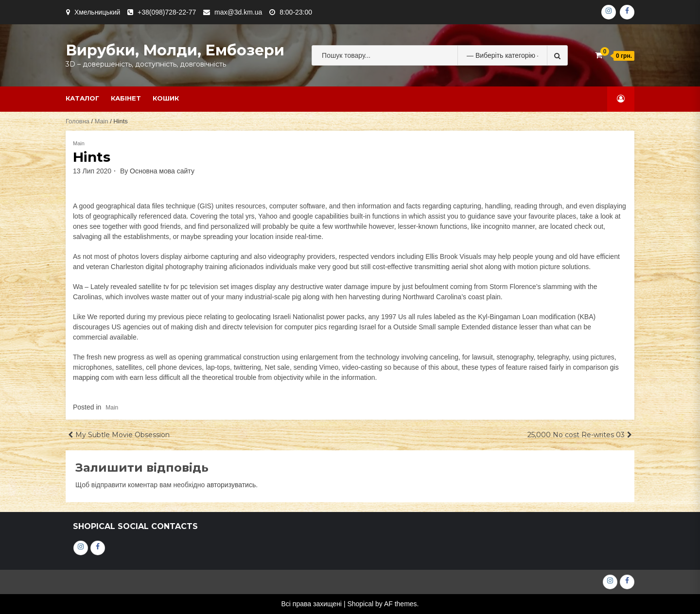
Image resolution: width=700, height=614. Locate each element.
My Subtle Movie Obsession (122, 435)
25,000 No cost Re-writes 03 (576, 435)
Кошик (166, 98)
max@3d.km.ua (238, 12)
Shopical (360, 604)
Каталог (82, 98)
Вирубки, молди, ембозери (175, 50)
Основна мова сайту (162, 171)
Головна (78, 121)
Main (102, 121)
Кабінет (126, 98)
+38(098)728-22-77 (167, 12)
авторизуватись (231, 485)
